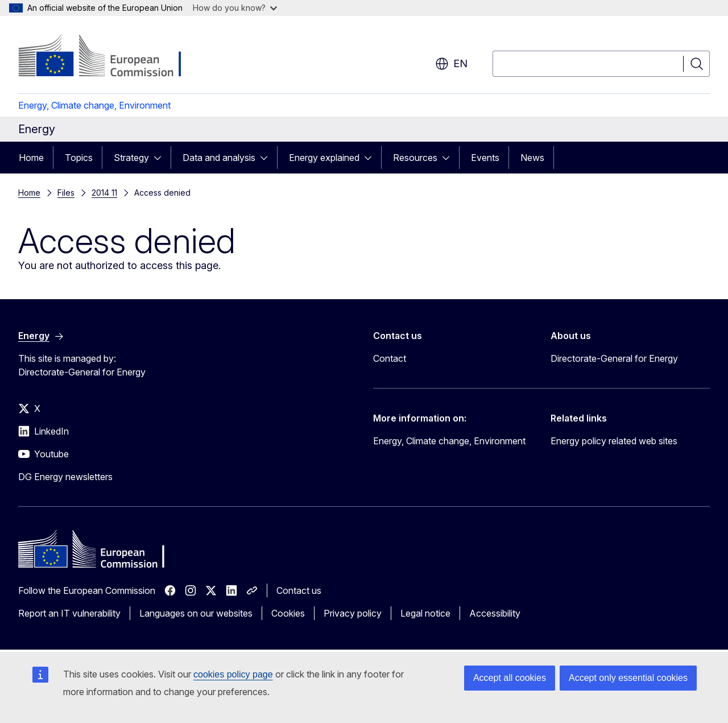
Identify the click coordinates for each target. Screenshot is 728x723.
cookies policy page (233, 674)
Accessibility (495, 613)
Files (66, 193)
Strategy (131, 158)
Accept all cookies (510, 678)
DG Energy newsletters (65, 477)
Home (31, 158)
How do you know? (235, 8)
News (532, 158)
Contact (390, 358)
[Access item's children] (161, 158)
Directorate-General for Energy (614, 358)
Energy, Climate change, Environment (94, 105)
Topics (79, 158)
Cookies (288, 613)
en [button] (451, 64)
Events (485, 158)
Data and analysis (219, 158)
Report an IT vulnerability (69, 613)
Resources (415, 158)
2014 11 (104, 193)
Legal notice (425, 613)
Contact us (299, 590)
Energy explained (324, 158)
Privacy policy (353, 613)
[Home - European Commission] (110, 57)
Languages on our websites (196, 613)
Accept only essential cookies (628, 678)
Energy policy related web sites (614, 441)
